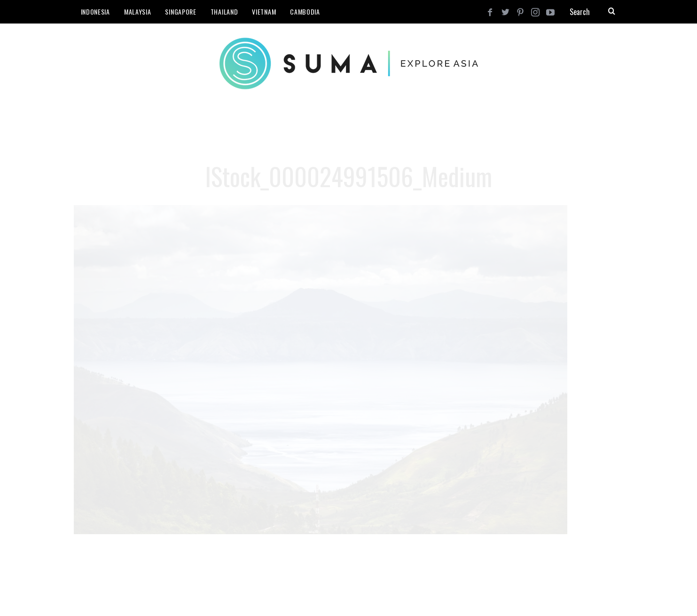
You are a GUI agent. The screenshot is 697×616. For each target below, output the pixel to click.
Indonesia (95, 12)
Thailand (224, 12)
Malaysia (138, 12)
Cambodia (305, 12)
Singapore (180, 12)
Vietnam (264, 12)
